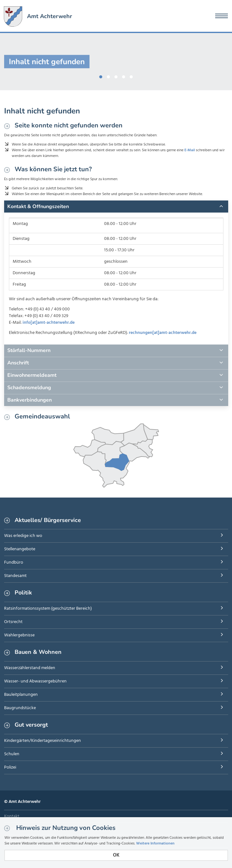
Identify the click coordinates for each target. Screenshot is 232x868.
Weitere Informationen (155, 844)
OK (116, 855)
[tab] (116, 207)
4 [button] (124, 76)
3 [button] (116, 76)
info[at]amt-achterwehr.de (49, 323)
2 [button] (109, 76)
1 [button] (101, 76)
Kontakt (12, 816)
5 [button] (131, 76)
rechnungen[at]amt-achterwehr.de (163, 333)
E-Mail (190, 150)
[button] (116, 207)
